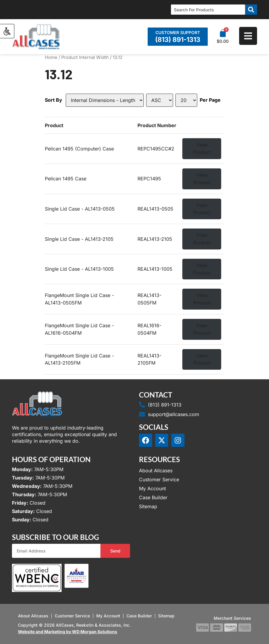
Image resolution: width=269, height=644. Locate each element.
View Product (202, 149)
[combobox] (208, 10)
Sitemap (148, 506)
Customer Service (159, 479)
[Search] (251, 10)
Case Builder (153, 497)
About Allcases (156, 471)
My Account (152, 488)
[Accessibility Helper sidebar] (7, 31)
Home (51, 57)
